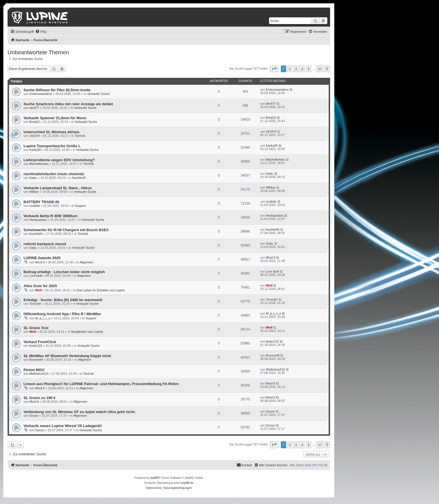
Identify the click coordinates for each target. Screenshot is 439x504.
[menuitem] (41, 32)
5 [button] (309, 69)
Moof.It (40, 262)
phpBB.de (187, 483)
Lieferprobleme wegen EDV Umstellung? (59, 160)
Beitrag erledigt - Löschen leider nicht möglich (64, 272)
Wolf (39, 290)
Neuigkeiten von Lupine (87, 332)
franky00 (35, 150)
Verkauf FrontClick (40, 342)
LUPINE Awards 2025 (42, 258)
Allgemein (86, 262)
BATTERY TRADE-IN (41, 202)
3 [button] (296, 69)
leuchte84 (36, 234)
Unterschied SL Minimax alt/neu (51, 132)
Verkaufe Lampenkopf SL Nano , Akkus (58, 188)
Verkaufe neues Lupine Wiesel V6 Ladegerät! (63, 426)
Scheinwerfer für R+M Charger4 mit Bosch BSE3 (66, 230)
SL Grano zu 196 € (39, 398)
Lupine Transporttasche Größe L (52, 146)
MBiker (34, 192)
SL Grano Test (36, 328)
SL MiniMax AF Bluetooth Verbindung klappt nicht (67, 356)
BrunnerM (36, 360)
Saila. (33, 178)
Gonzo (34, 416)
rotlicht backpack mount (45, 244)
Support (80, 206)
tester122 (36, 346)
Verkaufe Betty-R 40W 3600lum (51, 216)
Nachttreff (79, 178)
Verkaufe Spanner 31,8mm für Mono (55, 118)
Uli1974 (35, 136)
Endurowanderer (41, 94)
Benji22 (35, 122)
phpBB (154, 478)
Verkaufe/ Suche (98, 94)
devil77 (34, 108)
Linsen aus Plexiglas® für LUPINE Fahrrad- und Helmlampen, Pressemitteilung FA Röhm (101, 384)
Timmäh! (35, 304)
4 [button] (302, 69)
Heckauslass (38, 220)
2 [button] (290, 69)
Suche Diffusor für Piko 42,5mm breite (57, 90)
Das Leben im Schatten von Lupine (101, 290)
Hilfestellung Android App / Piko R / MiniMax (62, 314)
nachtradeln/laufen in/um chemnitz (54, 174)
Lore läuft (36, 276)
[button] (274, 69)
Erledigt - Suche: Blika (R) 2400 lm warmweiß (63, 300)
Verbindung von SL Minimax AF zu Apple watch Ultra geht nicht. (80, 412)
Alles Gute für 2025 (40, 286)
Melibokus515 (39, 374)
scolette (35, 206)
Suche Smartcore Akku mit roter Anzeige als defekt (68, 104)
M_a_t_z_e (43, 318)
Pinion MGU (34, 370)
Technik (80, 136)
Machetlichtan (39, 164)
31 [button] (320, 69)
